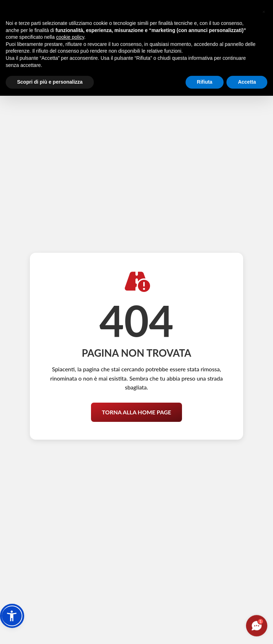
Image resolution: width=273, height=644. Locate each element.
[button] (12, 616)
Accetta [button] (247, 82)
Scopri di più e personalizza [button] (50, 82)
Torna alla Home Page (136, 407)
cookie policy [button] (70, 37)
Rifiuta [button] (205, 82)
